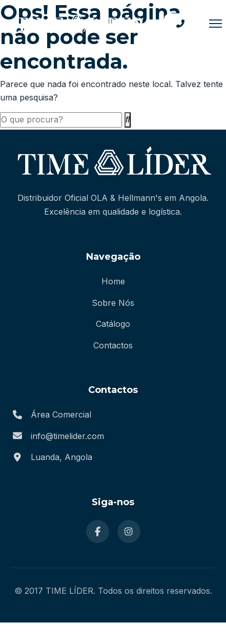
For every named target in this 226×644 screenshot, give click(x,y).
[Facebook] (98, 532)
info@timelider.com (67, 436)
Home (113, 281)
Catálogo (113, 324)
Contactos (113, 345)
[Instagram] (129, 532)
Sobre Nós (113, 303)
